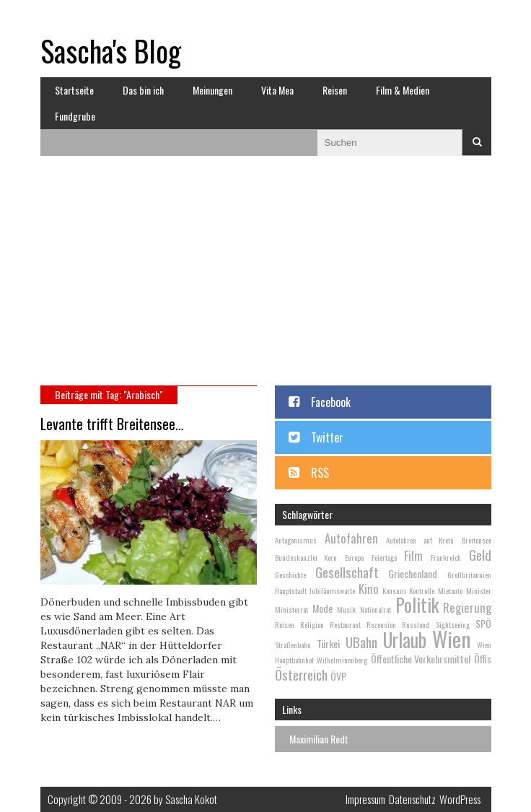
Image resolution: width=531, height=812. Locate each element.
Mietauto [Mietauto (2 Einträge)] (450, 590)
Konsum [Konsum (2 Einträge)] (394, 590)
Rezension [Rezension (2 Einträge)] (381, 624)
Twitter (327, 437)
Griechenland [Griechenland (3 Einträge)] (413, 573)
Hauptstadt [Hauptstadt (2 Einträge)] (291, 590)
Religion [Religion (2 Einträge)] (312, 624)
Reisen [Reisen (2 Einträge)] (285, 624)
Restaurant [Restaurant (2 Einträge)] (345, 624)
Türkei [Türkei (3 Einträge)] (328, 643)
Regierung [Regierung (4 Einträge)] (467, 607)
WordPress (460, 799)
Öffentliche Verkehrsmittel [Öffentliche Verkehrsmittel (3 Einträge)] (421, 659)
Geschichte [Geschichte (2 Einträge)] (290, 575)
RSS (320, 473)
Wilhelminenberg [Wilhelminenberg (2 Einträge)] (342, 660)
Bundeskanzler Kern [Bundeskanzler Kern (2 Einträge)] (306, 557)
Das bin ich (143, 90)
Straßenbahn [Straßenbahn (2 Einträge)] (293, 645)
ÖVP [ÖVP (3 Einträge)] (338, 676)
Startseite (74, 90)
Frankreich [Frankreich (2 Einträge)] (446, 557)
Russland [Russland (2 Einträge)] (416, 624)
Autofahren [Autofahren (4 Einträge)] (351, 538)
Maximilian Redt (319, 739)
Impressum (365, 799)
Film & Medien (403, 90)
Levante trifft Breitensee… (112, 424)
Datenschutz (412, 799)
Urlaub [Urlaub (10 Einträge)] (405, 640)
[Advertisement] (266, 277)
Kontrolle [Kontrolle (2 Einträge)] (422, 590)
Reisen (335, 90)
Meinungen (212, 90)
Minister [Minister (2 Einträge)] (479, 590)
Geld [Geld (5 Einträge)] (480, 554)
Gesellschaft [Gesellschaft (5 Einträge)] (347, 572)
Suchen (477, 142)
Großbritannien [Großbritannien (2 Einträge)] (469, 575)
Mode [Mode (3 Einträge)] (322, 608)
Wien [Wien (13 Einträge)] (451, 638)
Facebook (331, 402)
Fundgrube (75, 116)
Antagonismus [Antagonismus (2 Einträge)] (296, 540)
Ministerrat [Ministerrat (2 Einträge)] (291, 609)
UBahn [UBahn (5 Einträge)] (361, 642)
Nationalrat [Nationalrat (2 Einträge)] (376, 609)
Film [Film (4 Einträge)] (413, 555)
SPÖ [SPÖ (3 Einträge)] (483, 623)
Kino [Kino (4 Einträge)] (369, 589)
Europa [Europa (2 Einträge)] (354, 557)
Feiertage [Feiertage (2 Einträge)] (384, 557)
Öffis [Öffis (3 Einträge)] (483, 659)
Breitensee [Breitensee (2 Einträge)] (477, 540)
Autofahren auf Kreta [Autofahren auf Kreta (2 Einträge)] (420, 540)
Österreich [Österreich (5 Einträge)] (301, 674)
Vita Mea (277, 90)
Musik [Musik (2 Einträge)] (346, 609)
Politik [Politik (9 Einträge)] (417, 604)
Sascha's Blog (111, 51)
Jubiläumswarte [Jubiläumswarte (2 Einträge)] (332, 590)
